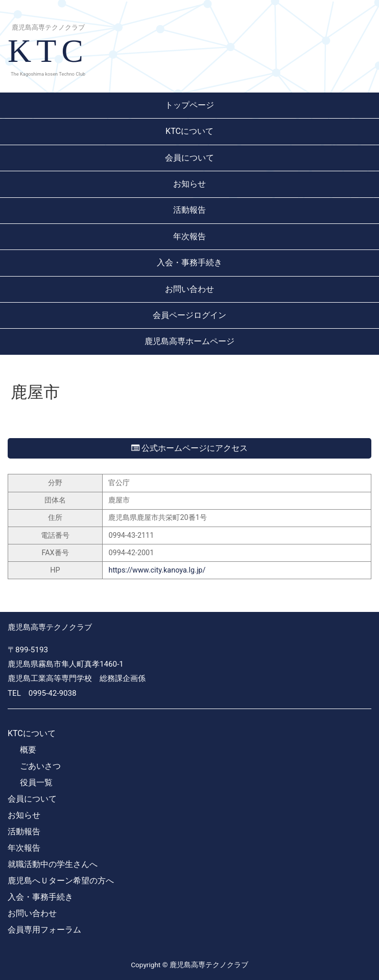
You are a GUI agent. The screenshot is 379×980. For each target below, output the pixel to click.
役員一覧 (36, 782)
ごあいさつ (40, 766)
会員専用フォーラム (44, 930)
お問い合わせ (189, 289)
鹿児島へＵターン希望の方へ (61, 881)
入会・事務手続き (189, 263)
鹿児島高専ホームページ (189, 341)
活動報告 (189, 210)
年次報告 (189, 236)
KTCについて (189, 131)
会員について (189, 158)
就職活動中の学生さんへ (53, 864)
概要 (28, 750)
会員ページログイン (189, 315)
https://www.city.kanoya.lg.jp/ (157, 570)
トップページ (189, 105)
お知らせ (189, 184)
